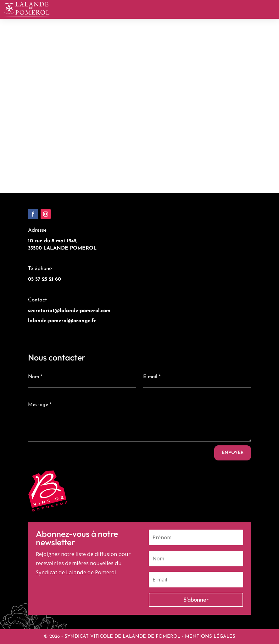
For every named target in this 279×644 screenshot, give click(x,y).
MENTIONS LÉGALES (210, 637)
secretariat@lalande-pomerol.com (69, 311)
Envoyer (233, 453)
